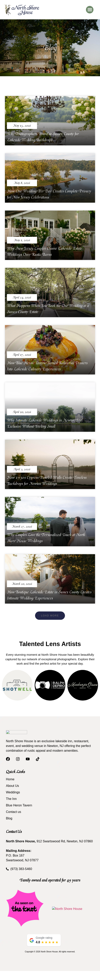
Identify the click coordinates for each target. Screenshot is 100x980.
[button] (90, 10)
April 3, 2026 (22, 469)
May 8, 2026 (22, 183)
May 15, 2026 (22, 126)
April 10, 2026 (22, 412)
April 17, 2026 (22, 355)
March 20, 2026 (22, 584)
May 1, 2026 (22, 240)
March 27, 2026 (22, 527)
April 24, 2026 (22, 298)
